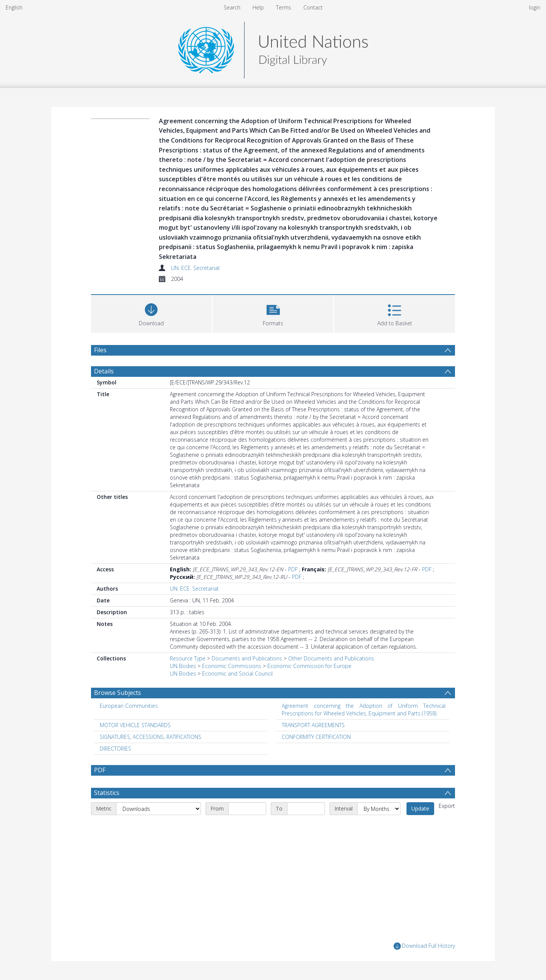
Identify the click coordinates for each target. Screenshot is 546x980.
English (14, 7)
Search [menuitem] (232, 7)
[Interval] (379, 809)
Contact (313, 7)
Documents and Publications (247, 658)
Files (100, 350)
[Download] (151, 313)
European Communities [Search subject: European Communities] (129, 706)
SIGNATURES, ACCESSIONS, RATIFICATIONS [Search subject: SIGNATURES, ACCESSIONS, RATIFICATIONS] (151, 737)
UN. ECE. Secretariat (195, 268)
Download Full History (424, 946)
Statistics (107, 793)
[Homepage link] (273, 48)
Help (258, 7)
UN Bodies (183, 666)
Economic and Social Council (237, 673)
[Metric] (158, 809)
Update (420, 808)
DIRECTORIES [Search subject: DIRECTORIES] (115, 749)
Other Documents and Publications (331, 658)
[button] (273, 313)
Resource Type (188, 658)
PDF (293, 569)
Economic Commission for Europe (309, 666)
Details (104, 371)
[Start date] (247, 809)
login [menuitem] (535, 7)
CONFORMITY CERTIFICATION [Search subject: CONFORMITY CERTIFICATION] (316, 737)
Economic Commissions (232, 666)
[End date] (306, 809)
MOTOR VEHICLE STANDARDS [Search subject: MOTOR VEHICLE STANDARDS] (135, 725)
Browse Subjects (118, 693)
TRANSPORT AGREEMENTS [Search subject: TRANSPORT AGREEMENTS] (313, 725)
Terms (284, 7)
